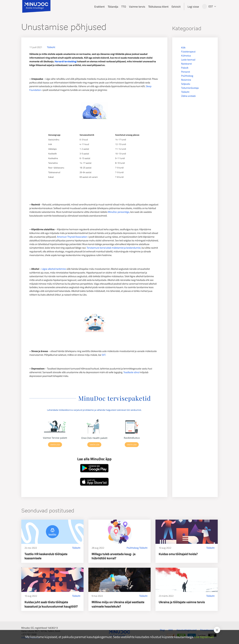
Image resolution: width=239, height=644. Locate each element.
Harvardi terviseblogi (66, 61)
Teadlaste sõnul (131, 372)
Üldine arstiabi (188, 96)
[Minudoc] (36, 6)
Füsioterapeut (188, 52)
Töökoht (51, 47)
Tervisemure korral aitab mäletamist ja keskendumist (114, 248)
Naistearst (186, 64)
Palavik (185, 68)
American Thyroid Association (72, 237)
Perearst (186, 72)
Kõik (183, 48)
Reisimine (186, 80)
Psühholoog (187, 76)
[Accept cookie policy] (217, 630)
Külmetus (186, 56)
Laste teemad (188, 60)
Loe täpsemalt (204, 637)
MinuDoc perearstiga (119, 212)
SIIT (104, 355)
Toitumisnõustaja (190, 88)
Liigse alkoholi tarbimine (54, 269)
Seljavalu (186, 84)
